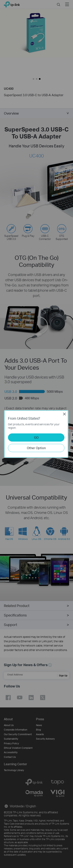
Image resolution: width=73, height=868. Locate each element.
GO (36, 437)
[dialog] (36, 434)
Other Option (36, 448)
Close (64, 414)
